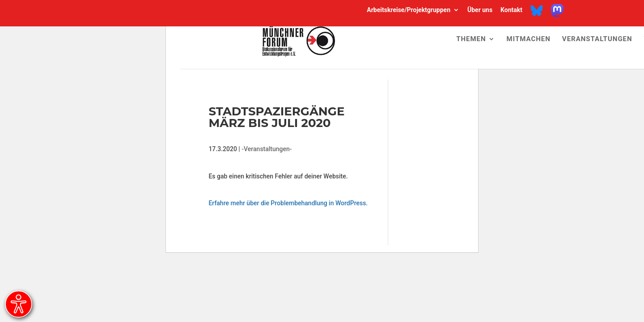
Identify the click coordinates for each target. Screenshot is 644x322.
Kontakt (511, 10)
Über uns (480, 10)
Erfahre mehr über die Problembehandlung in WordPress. (288, 203)
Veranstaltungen (597, 39)
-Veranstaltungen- (267, 149)
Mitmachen (529, 39)
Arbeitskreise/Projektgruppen (409, 10)
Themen (471, 39)
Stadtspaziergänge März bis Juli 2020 (276, 117)
